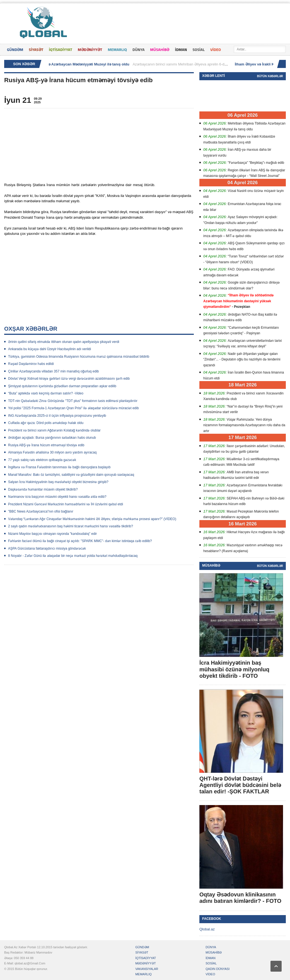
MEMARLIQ (117, 49)
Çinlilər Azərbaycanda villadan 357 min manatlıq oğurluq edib (54, 371)
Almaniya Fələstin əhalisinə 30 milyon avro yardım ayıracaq (52, 452)
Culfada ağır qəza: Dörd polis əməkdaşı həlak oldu (46, 423)
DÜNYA (138, 49)
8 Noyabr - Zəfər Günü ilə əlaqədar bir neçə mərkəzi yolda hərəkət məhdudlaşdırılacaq (73, 556)
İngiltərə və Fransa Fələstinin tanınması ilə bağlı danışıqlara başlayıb (59, 467)
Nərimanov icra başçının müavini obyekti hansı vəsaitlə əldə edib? (57, 497)
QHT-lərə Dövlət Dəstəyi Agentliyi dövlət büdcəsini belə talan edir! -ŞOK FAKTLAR (240, 785)
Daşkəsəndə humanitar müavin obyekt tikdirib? (43, 489)
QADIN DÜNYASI (217, 969)
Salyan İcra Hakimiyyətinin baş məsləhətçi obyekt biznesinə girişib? (58, 482)
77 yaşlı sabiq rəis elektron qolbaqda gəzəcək (42, 460)
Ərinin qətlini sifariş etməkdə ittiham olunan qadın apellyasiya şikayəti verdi (64, 342)
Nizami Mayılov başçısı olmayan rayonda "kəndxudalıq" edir (52, 534)
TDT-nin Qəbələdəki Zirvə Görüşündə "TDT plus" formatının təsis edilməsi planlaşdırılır (73, 401)
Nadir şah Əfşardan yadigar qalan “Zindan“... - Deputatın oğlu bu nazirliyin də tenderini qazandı (242, 359)
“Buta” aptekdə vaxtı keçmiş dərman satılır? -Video (46, 393)
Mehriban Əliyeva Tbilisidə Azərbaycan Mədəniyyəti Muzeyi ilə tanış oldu (70, 64)
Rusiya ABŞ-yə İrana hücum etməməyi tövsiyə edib (46, 445)
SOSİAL (199, 49)
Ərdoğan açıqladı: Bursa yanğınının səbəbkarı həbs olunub (52, 438)
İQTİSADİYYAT (60, 49)
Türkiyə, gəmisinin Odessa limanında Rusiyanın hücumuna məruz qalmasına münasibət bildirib (79, 357)
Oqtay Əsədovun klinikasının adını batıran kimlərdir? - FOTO (240, 898)
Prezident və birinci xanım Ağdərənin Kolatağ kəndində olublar (54, 430)
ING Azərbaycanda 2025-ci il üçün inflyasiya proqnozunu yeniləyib (57, 416)
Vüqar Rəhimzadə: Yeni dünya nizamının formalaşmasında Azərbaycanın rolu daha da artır (244, 425)
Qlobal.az (207, 929)
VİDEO (216, 49)
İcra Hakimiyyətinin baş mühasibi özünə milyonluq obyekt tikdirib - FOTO (234, 669)
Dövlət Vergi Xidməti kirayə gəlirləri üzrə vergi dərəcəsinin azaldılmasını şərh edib (69, 379)
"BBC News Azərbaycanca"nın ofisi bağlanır (41, 511)
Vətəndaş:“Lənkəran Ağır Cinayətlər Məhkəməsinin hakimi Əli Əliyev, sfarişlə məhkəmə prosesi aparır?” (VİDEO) (92, 519)
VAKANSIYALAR (147, 969)
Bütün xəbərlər (270, 76)
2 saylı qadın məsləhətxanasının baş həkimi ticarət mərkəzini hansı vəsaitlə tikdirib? (71, 526)
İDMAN (181, 49)
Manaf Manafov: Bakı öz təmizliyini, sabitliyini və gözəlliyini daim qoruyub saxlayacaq (71, 475)
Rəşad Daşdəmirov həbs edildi (31, 364)
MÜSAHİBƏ (160, 49)
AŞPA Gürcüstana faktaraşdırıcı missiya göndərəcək (47, 548)
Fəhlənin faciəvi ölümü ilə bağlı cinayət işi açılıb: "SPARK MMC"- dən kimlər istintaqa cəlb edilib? (80, 541)
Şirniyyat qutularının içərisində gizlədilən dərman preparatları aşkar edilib (62, 386)
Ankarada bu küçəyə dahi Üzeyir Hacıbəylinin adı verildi (49, 349)
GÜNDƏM (15, 49)
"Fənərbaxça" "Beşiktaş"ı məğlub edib (256, 163)
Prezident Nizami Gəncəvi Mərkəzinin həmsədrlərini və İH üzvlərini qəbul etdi (66, 504)
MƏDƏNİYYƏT (90, 49)
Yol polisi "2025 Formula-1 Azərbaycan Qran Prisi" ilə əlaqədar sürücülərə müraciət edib (73, 408)
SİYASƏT (36, 49)
